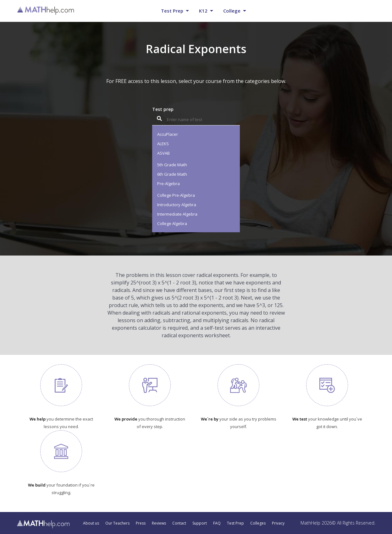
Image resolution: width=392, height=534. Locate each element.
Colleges (258, 523)
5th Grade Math (172, 165)
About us (91, 523)
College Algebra (172, 223)
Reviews (159, 523)
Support (200, 523)
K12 (203, 11)
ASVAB (163, 153)
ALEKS (163, 144)
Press (141, 523)
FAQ (217, 523)
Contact (179, 523)
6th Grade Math (172, 174)
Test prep (172, 11)
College (232, 11)
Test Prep (235, 523)
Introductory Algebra (177, 205)
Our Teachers (117, 523)
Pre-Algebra (168, 184)
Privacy (278, 523)
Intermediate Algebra (177, 214)
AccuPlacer (168, 134)
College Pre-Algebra (176, 195)
